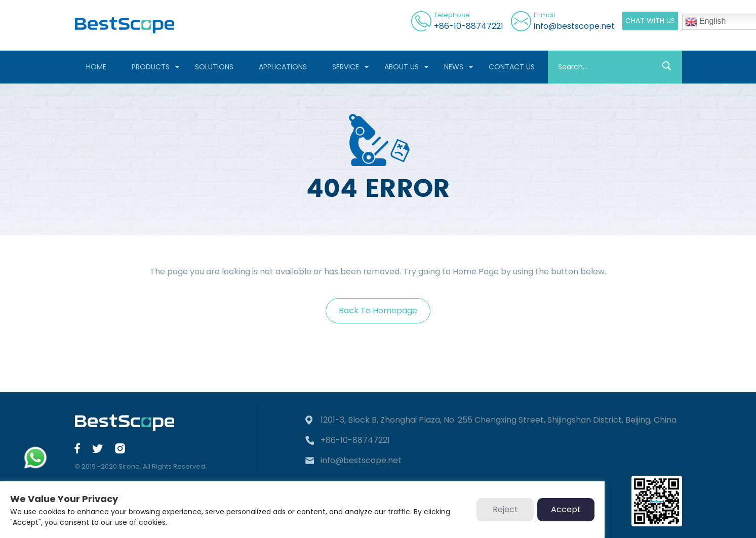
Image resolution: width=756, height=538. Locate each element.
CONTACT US (512, 67)
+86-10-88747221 (469, 26)
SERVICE (346, 67)
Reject (505, 509)
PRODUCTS (151, 67)
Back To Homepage (378, 311)
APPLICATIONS (283, 67)
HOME (96, 67)
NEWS (454, 67)
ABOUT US (402, 67)
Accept (566, 509)
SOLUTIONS (214, 67)
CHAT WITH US (650, 21)
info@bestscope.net (574, 26)
